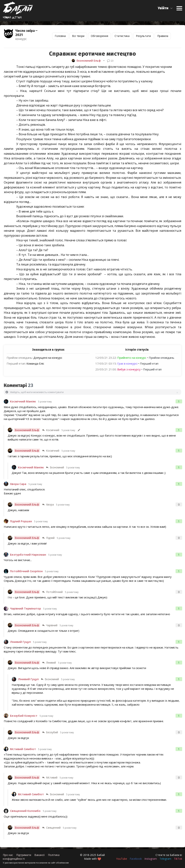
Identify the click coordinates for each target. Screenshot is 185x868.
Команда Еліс (35, 363)
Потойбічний (54, 592)
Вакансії (40, 855)
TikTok (178, 859)
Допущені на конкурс (48, 358)
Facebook (136, 859)
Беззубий (52, 732)
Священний (53, 828)
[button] (165, 8)
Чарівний (52, 625)
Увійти (163, 8)
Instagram (151, 859)
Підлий (50, 538)
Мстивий (52, 777)
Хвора (50, 504)
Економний (57, 467)
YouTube (122, 859)
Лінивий (51, 663)
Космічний (53, 430)
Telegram (165, 859)
